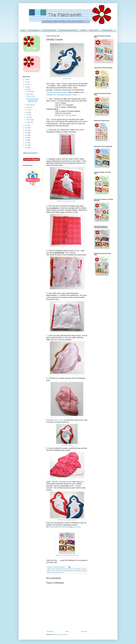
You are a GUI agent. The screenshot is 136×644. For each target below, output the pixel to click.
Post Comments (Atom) (61, 634)
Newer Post (50, 632)
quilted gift (84, 571)
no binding (57, 571)
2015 (26, 140)
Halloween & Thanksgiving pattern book (61, 95)
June (28, 110)
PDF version (63, 527)
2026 (26, 79)
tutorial (62, 573)
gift (56, 569)
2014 (26, 143)
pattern (79, 571)
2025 (26, 82)
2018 (26, 133)
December (29, 92)
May (28, 112)
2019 (26, 130)
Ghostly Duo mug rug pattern (57, 92)
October (29, 94)
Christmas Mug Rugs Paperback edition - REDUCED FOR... (32, 100)
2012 (26, 148)
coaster (53, 569)
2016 (26, 138)
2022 (26, 89)
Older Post (84, 632)
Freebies (83, 30)
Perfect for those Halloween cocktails (67, 520)
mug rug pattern (77, 569)
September (30, 105)
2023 (26, 87)
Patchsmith (63, 571)
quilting (49, 573)
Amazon (52, 527)
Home (23, 30)
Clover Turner (59, 420)
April (28, 115)
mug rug (70, 569)
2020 (26, 128)
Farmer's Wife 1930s (49, 30)
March (28, 117)
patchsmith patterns (71, 571)
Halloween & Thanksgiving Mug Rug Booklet (67, 555)
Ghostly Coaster (67, 79)
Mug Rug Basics (34, 30)
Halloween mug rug (63, 569)
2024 (26, 84)
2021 (26, 125)
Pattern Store (94, 30)
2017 (26, 135)
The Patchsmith (107, 30)
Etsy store (76, 527)
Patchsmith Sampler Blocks (68, 30)
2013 (26, 145)
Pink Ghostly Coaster (67, 445)
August (29, 107)
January (29, 122)
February (29, 120)
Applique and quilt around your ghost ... (67, 201)
